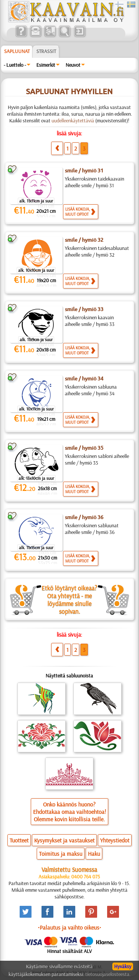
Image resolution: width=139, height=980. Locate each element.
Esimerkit (46, 65)
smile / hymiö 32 (84, 240)
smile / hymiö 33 (84, 309)
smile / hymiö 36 (84, 517)
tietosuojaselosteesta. (108, 974)
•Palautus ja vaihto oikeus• (69, 927)
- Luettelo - (15, 65)
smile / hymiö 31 (84, 171)
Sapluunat (17, 51)
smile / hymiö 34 (84, 379)
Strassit (46, 51)
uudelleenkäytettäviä (73, 121)
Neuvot (73, 65)
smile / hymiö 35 (84, 448)
